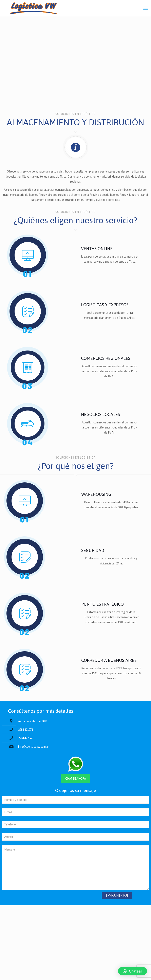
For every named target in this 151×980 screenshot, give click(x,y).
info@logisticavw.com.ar (34, 747)
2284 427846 (26, 738)
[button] (133, 971)
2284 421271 (26, 730)
